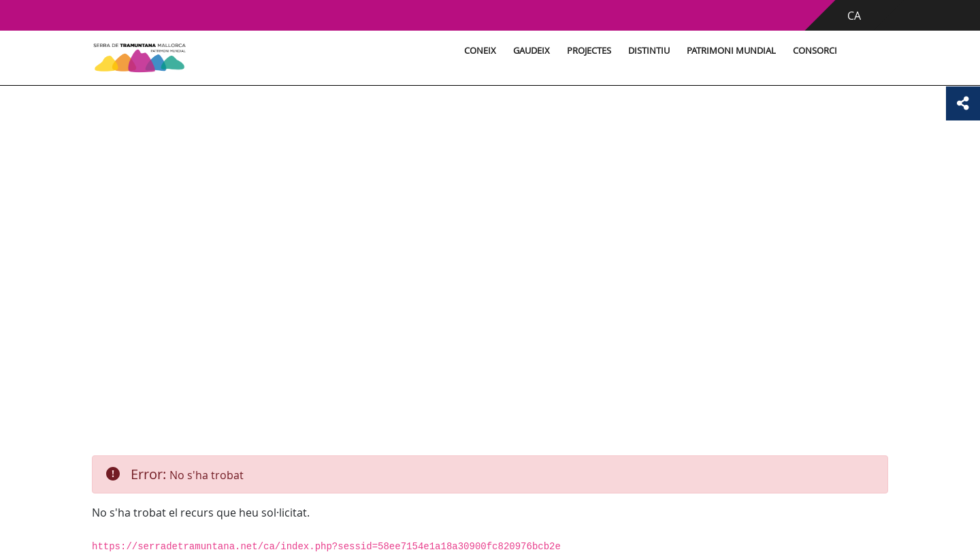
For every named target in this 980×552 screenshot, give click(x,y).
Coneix (480, 51)
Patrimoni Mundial (731, 51)
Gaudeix (532, 51)
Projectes (589, 51)
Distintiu (649, 51)
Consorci (815, 51)
